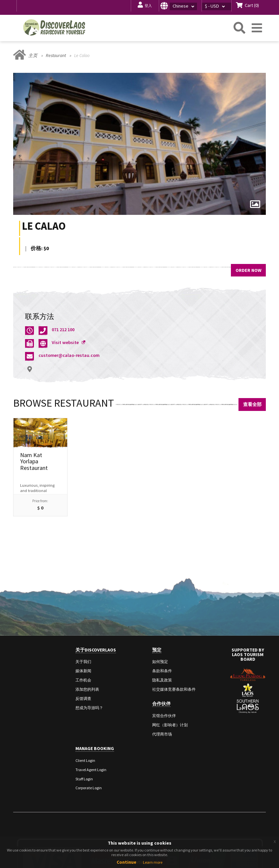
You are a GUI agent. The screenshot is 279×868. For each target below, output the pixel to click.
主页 (33, 56)
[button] (180, 6)
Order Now (249, 270)
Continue (126, 862)
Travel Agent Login (91, 770)
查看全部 (252, 404)
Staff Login (84, 779)
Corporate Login (89, 788)
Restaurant (56, 56)
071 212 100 (63, 330)
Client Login (85, 760)
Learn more (153, 862)
